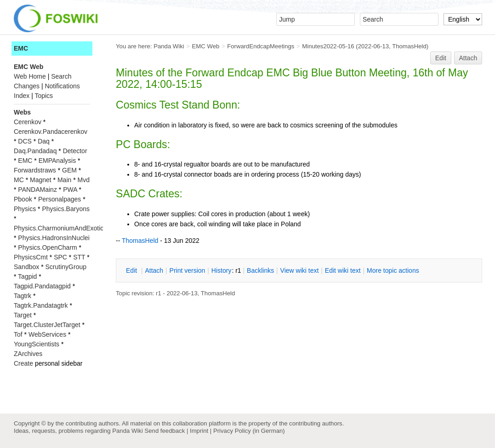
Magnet (41, 180)
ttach (154, 270)
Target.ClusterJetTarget (47, 325)
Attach (468, 58)
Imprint (199, 431)
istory (222, 270)
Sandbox (26, 267)
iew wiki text (300, 270)
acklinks (260, 270)
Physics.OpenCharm (47, 247)
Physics (25, 209)
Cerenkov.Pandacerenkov (51, 132)
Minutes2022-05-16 (328, 46)
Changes (27, 86)
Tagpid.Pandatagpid (42, 286)
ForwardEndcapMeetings (261, 46)
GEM (69, 170)
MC (19, 180)
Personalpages (60, 199)
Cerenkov (28, 122)
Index (22, 96)
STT (79, 257)
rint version (188, 270)
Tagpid (27, 276)
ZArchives (28, 354)
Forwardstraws (35, 170)
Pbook (23, 199)
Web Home (30, 76)
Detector (75, 151)
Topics (44, 96)
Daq (44, 141)
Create (23, 363)
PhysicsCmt (31, 257)
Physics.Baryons (65, 209)
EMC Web (206, 46)
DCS (25, 141)
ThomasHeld (409, 46)
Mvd (84, 180)
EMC (21, 48)
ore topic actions (393, 270)
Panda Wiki (169, 46)
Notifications (62, 86)
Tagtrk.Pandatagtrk (41, 305)
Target (23, 315)
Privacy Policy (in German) (249, 431)
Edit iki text (343, 270)
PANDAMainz (37, 190)
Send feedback (165, 431)
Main (64, 180)
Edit (441, 58)
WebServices (47, 334)
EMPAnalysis (57, 161)
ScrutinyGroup (66, 267)
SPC (60, 257)
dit (132, 270)
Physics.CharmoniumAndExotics (60, 228)
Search (61, 76)
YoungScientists (37, 344)
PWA (70, 190)
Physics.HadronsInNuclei (54, 238)
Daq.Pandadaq (35, 151)
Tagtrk (23, 296)
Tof (18, 334)
